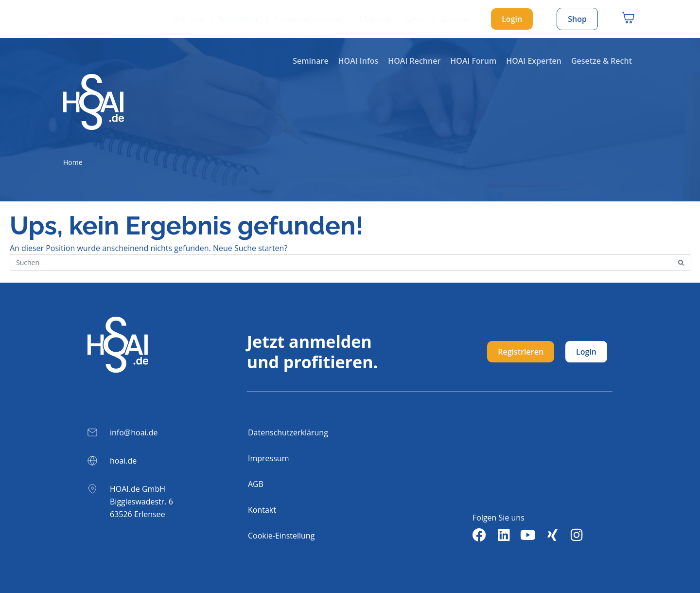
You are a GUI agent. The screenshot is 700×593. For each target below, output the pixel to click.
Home (73, 162)
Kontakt (262, 510)
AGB (256, 484)
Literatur (375, 19)
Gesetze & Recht (602, 61)
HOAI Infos (359, 61)
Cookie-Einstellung (281, 536)
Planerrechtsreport (309, 19)
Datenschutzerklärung (288, 432)
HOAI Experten (534, 61)
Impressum (268, 458)
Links (416, 19)
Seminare (310, 61)
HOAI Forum (473, 61)
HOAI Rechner (414, 61)
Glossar (455, 19)
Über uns (187, 19)
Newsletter (239, 19)
